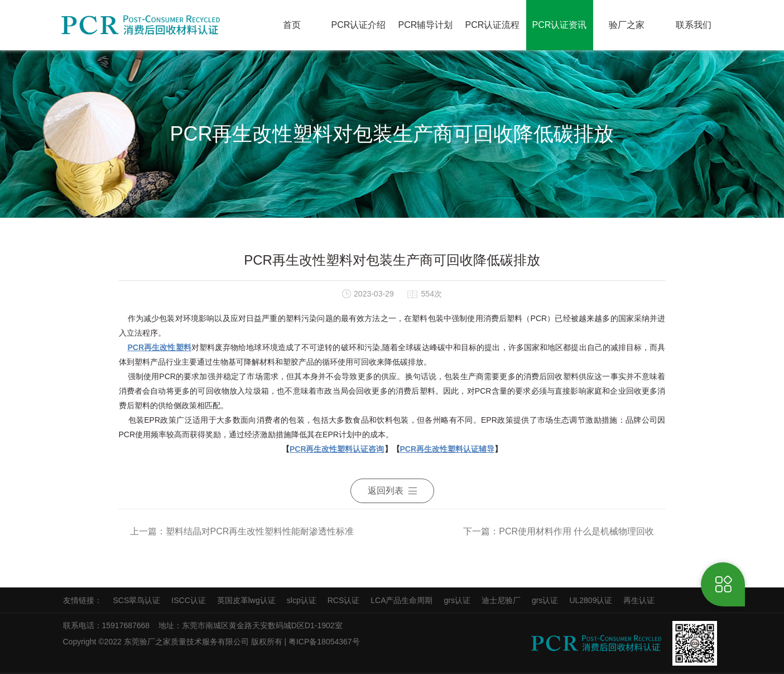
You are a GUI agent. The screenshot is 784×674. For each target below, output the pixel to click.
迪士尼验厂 (501, 600)
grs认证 (457, 600)
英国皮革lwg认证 (246, 600)
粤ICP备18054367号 (325, 642)
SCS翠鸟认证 (137, 600)
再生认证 (639, 600)
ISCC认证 (188, 600)
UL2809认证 (591, 600)
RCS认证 (344, 600)
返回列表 (392, 491)
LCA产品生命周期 (401, 600)
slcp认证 (302, 600)
